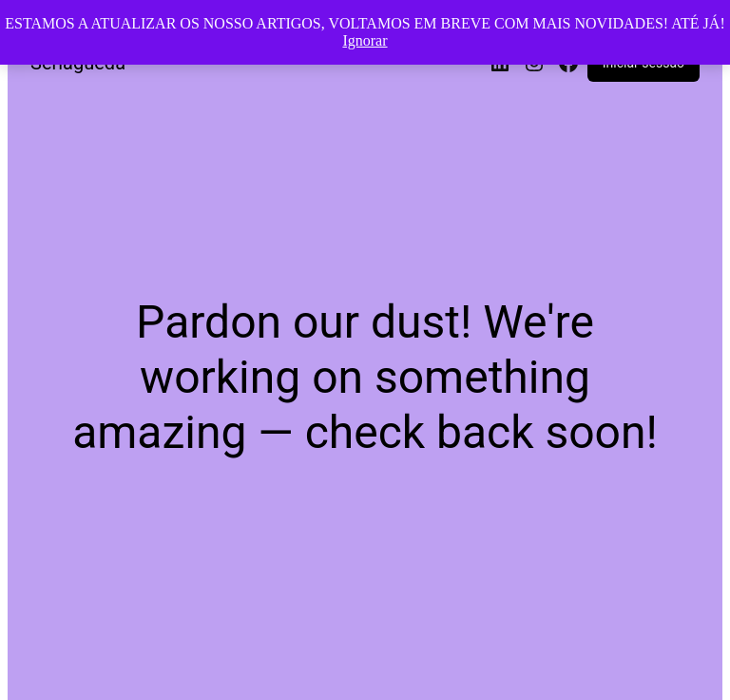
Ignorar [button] (365, 40)
